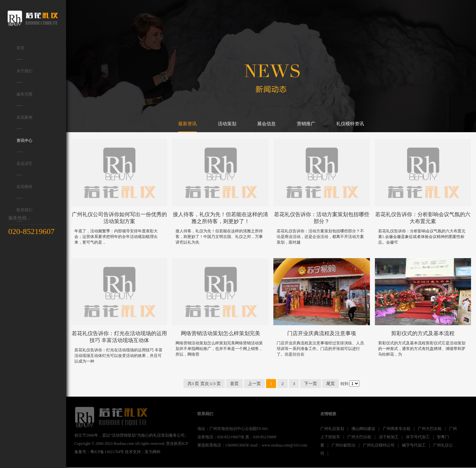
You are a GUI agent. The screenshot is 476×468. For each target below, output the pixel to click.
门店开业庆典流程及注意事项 (322, 333)
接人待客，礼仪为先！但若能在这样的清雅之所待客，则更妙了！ (220, 218)
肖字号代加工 (418, 437)
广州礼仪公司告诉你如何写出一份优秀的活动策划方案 (119, 218)
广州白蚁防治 (343, 445)
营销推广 (306, 124)
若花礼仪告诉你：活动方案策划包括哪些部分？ (322, 218)
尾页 (331, 384)
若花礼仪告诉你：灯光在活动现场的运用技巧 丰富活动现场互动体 (119, 337)
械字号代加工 (414, 445)
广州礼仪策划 (332, 429)
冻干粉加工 (389, 437)
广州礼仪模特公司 (379, 445)
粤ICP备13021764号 (107, 452)
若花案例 (24, 122)
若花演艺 (24, 168)
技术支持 (133, 452)
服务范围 (24, 99)
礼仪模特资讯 (350, 124)
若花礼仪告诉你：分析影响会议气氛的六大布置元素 (423, 218)
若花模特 (24, 191)
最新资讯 (187, 124)
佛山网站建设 (363, 429)
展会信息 (266, 124)
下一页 (311, 384)
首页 (20, 53)
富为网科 (153, 452)
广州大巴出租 (430, 429)
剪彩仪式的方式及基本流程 (423, 333)
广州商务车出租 (397, 429)
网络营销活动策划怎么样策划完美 (220, 333)
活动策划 (227, 124)
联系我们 (24, 214)
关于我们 (24, 76)
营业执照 (174, 444)
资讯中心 (24, 145)
